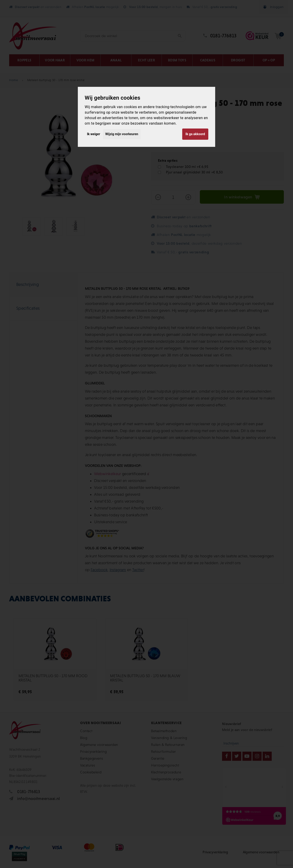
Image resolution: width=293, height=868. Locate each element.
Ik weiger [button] (94, 134)
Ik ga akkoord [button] (195, 134)
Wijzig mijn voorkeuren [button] (122, 134)
